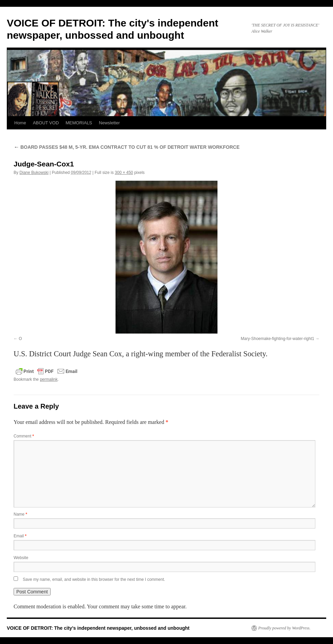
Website (21, 558)
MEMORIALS (79, 123)
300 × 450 (124, 173)
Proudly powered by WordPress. (284, 628)
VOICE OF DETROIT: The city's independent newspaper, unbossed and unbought (98, 628)
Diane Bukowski (34, 173)
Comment (24, 436)
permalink (49, 379)
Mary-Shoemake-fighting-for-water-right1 (278, 339)
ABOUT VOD (46, 123)
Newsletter (109, 123)
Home (20, 123)
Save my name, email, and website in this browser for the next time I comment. (94, 579)
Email (20, 536)
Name (20, 514)
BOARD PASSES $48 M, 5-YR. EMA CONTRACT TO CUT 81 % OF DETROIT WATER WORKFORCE (127, 147)
